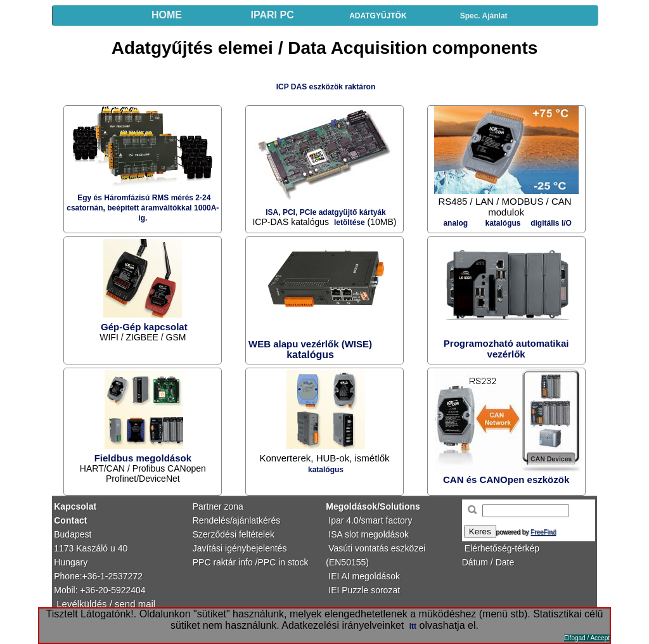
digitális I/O (551, 223)
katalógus (326, 470)
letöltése (350, 222)
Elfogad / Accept (587, 638)
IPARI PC (273, 15)
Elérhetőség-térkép (502, 548)
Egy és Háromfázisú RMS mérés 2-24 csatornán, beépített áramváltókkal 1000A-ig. (143, 208)
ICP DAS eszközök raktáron (326, 87)
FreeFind (543, 532)
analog (455, 223)
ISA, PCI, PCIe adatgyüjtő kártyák (325, 212)
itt (413, 626)
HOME (167, 15)
